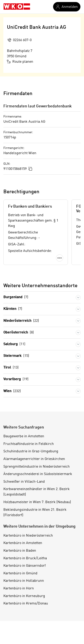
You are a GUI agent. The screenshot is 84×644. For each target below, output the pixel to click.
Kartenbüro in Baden (20, 551)
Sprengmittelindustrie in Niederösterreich (37, 467)
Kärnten (13, 309)
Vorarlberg (16, 379)
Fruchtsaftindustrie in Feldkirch (29, 444)
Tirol (11, 368)
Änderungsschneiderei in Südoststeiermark (38, 474)
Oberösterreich (19, 333)
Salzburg (14, 344)
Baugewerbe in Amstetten (24, 436)
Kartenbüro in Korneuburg (24, 596)
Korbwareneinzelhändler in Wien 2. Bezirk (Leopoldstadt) (37, 492)
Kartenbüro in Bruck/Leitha (25, 558)
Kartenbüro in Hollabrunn (24, 581)
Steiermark (16, 356)
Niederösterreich (21, 321)
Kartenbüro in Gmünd (20, 573)
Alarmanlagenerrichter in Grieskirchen (34, 459)
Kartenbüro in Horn (19, 588)
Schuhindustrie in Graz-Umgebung (31, 451)
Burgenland (16, 297)
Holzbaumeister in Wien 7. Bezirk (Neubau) (37, 502)
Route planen (20, 62)
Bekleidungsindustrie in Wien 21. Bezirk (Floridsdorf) (35, 513)
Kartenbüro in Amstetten (23, 543)
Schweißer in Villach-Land (24, 482)
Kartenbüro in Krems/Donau (26, 604)
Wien (12, 391)
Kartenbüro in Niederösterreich (28, 536)
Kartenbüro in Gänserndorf (25, 566)
